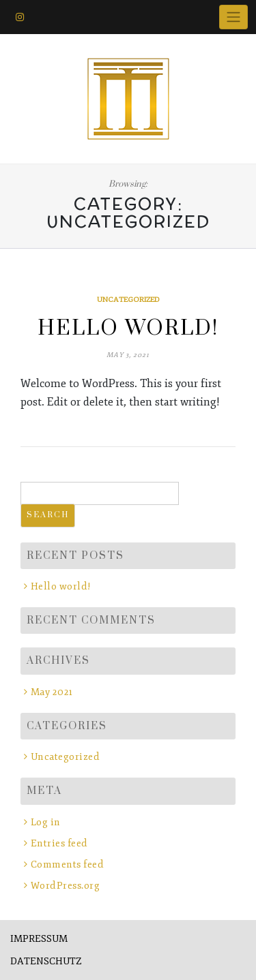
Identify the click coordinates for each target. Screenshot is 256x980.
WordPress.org (66, 886)
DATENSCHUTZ (46, 961)
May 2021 (52, 692)
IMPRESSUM (39, 939)
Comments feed (68, 864)
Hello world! (128, 328)
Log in (46, 822)
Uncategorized (128, 300)
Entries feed (59, 843)
